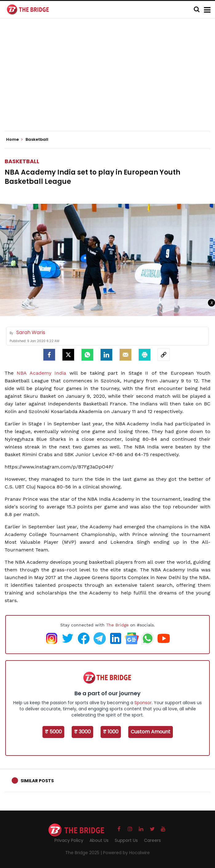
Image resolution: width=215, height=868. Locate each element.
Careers (152, 840)
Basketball (22, 161)
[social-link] (164, 355)
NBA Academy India (41, 373)
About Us (99, 840)
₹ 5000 (53, 732)
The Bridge (117, 625)
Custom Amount (151, 732)
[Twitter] (68, 355)
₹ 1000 (111, 732)
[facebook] (49, 355)
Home (14, 140)
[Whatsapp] (87, 355)
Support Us (126, 840)
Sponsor (143, 703)
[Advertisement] (110, 80)
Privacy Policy (69, 840)
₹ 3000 (82, 732)
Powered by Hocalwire (126, 853)
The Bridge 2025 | (84, 853)
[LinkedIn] (106, 355)
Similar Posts (37, 781)
